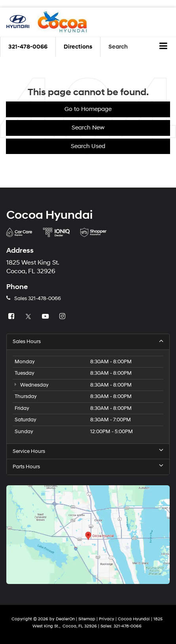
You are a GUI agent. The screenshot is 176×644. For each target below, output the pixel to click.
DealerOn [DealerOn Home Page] (65, 619)
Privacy (107, 619)
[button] (28, 47)
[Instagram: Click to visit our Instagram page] (63, 317)
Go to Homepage (88, 109)
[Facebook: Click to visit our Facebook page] (12, 317)
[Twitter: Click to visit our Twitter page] (29, 317)
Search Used (88, 146)
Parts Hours (88, 467)
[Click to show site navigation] (164, 47)
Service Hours (88, 451)
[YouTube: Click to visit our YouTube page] (46, 317)
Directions (78, 47)
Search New (88, 128)
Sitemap (87, 619)
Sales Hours (88, 341)
